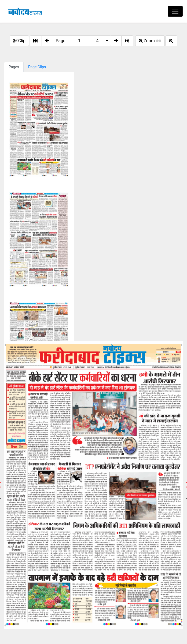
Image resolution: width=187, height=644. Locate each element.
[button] (47, 41)
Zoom (150, 41)
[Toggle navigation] (175, 11)
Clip (19, 41)
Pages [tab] (14, 67)
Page (60, 41)
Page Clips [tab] (37, 67)
